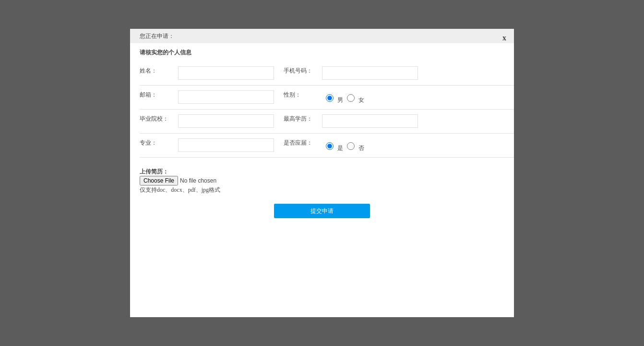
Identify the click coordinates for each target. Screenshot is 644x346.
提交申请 (322, 211)
